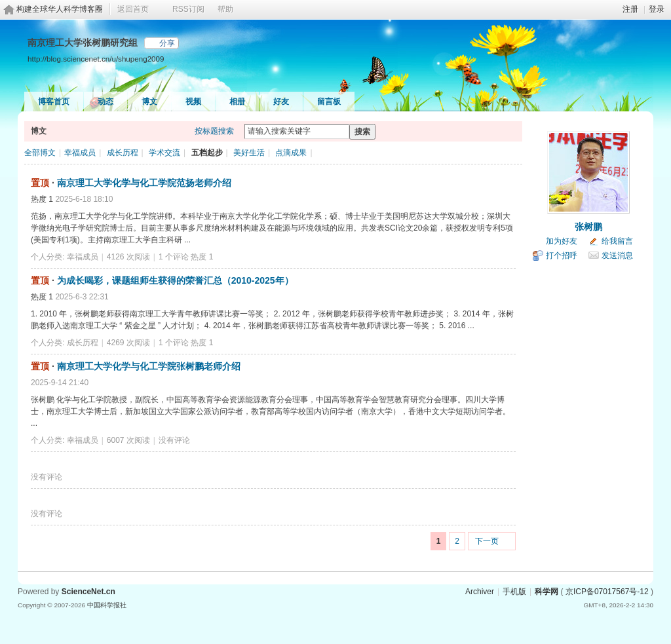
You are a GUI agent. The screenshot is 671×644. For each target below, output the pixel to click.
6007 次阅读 (128, 440)
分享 (167, 43)
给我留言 (617, 241)
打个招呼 (562, 256)
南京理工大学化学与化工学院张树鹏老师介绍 (149, 366)
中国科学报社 (107, 605)
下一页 (487, 541)
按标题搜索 (214, 131)
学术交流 (164, 153)
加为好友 (562, 241)
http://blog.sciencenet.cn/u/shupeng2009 (96, 59)
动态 (105, 102)
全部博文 (40, 153)
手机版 (514, 592)
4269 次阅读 (128, 343)
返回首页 (133, 9)
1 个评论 (174, 257)
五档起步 (207, 153)
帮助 (225, 9)
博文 (149, 102)
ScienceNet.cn (88, 592)
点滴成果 (291, 153)
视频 (193, 102)
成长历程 (123, 153)
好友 (281, 102)
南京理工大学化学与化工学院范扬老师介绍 (144, 183)
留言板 (329, 102)
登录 (657, 9)
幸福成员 (80, 153)
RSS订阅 (188, 9)
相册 (237, 102)
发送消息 (617, 256)
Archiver (480, 592)
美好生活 (249, 153)
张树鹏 (588, 227)
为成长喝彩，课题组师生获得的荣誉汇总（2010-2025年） (175, 280)
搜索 (362, 132)
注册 (630, 9)
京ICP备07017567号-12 (607, 592)
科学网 (546, 592)
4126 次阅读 (128, 257)
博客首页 (54, 102)
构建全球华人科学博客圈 (60, 9)
